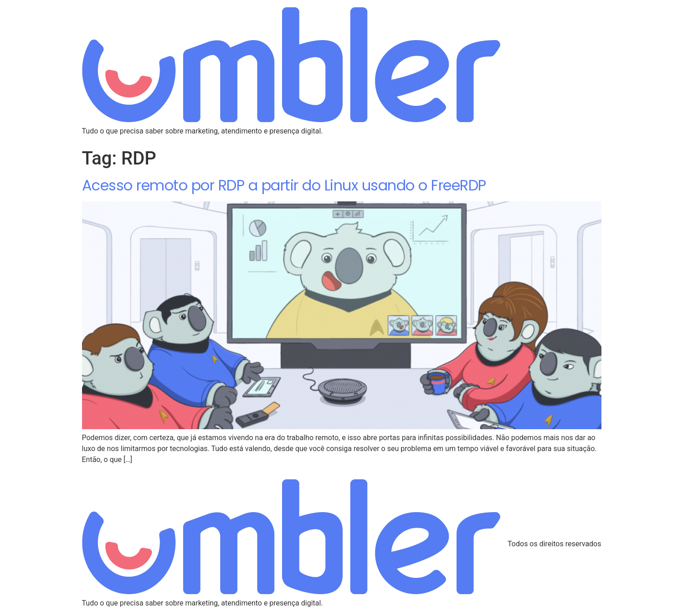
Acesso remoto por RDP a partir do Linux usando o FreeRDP (284, 185)
